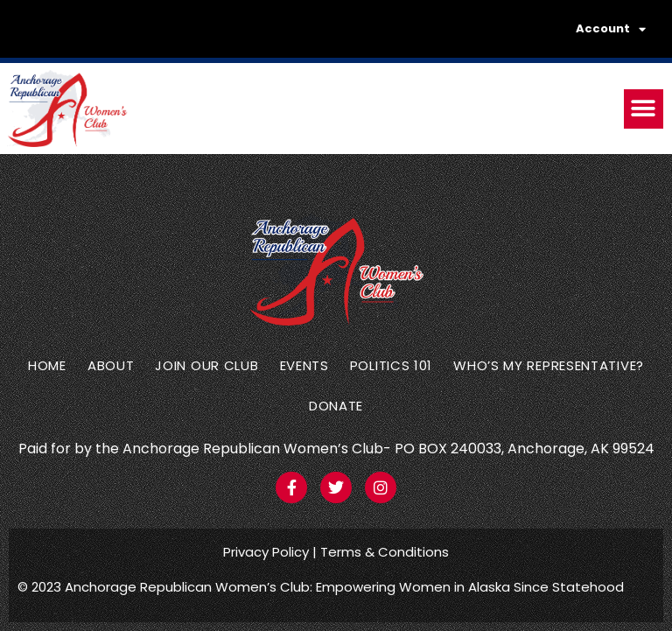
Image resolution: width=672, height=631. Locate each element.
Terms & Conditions (385, 552)
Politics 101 (391, 365)
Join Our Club (206, 365)
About (111, 365)
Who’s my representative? (549, 365)
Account (611, 29)
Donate (336, 406)
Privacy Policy (266, 552)
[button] (644, 109)
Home (47, 365)
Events (304, 365)
